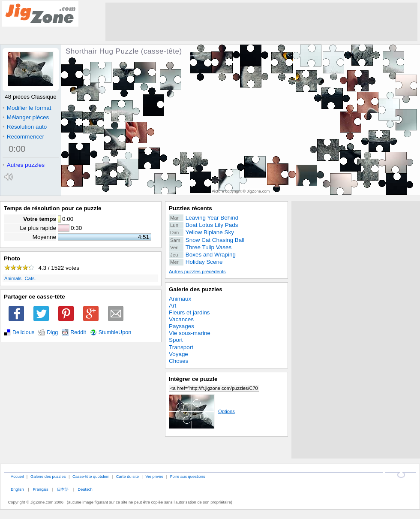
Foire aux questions (188, 476)
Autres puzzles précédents (197, 272)
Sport (176, 340)
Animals (13, 278)
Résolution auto (25, 127)
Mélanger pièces (26, 117)
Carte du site (127, 476)
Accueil (17, 476)
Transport (181, 347)
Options (202, 411)
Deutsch (85, 489)
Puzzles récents (190, 208)
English (17, 489)
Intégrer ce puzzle (193, 379)
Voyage (178, 354)
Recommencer (23, 137)
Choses (179, 361)
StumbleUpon (115, 332)
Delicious (23, 332)
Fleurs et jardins (189, 312)
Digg (52, 332)
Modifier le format (27, 108)
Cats (30, 278)
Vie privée (155, 476)
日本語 (63, 489)
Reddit (78, 332)
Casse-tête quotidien (91, 476)
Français (41, 489)
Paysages (181, 326)
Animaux (180, 299)
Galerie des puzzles (196, 289)
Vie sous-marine (190, 333)
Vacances (181, 319)
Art (172, 306)
